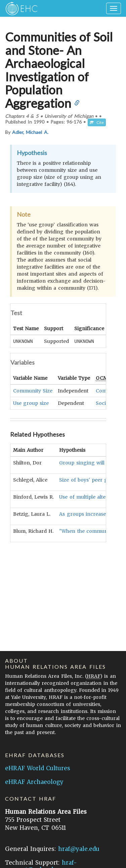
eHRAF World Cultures (38, 768)
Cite (97, 122)
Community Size (33, 390)
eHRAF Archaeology (34, 782)
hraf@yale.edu (79, 849)
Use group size (31, 403)
